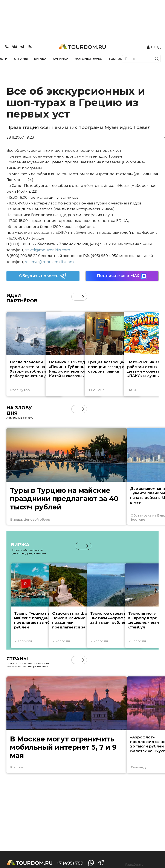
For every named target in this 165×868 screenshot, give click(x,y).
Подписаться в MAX (122, 276)
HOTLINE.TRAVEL (88, 59)
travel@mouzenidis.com (47, 250)
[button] (83, 297)
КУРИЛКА (61, 59)
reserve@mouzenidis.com (49, 262)
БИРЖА (40, 59)
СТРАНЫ (21, 59)
